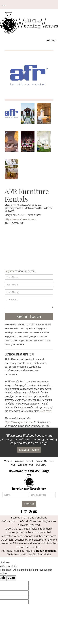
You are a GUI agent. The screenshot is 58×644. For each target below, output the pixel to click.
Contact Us (41, 461)
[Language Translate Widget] (4, 6)
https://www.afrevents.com (20, 219)
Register (9, 271)
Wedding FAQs (26, 465)
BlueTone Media (42, 555)
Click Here (46, 411)
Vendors (19, 461)
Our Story (41, 465)
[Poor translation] (11, 578)
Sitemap (16, 518)
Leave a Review (29, 450)
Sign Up (29, 504)
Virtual (30, 461)
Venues (8, 461)
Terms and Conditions (35, 518)
